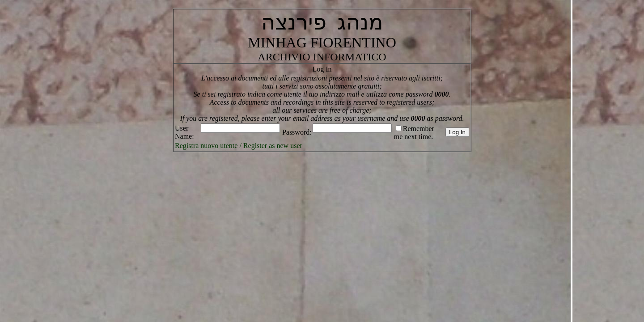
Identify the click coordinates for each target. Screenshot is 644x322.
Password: (297, 132)
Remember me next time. (414, 133)
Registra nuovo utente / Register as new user (239, 146)
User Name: (184, 132)
